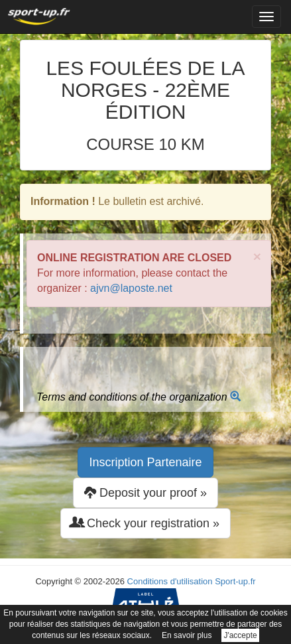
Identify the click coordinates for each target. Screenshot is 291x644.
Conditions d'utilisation (170, 581)
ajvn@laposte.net (131, 288)
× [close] (257, 256)
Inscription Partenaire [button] (145, 462)
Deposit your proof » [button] (145, 492)
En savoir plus (187, 635)
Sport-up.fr (235, 581)
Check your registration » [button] (145, 523)
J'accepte (240, 635)
